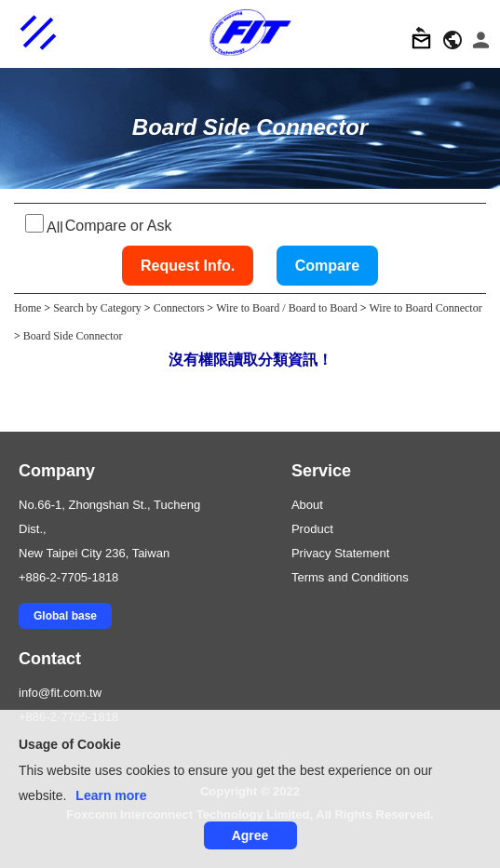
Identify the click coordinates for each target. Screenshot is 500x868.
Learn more (111, 795)
